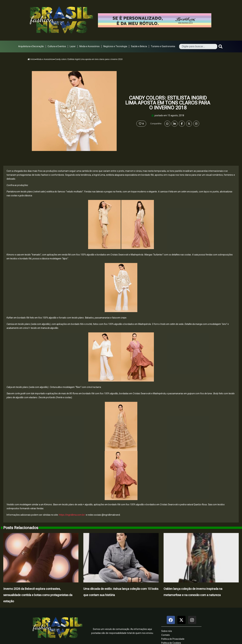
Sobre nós (167, 631)
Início (31, 59)
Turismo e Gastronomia (163, 46)
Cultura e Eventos (57, 46)
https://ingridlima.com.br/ (72, 515)
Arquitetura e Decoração (31, 46)
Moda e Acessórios (89, 46)
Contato (166, 635)
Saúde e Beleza (139, 46)
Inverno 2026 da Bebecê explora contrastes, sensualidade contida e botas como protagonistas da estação (38, 595)
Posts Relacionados (21, 528)
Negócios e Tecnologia (115, 46)
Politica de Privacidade (173, 639)
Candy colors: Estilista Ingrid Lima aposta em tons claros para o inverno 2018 (168, 103)
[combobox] (198, 47)
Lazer (73, 46)
